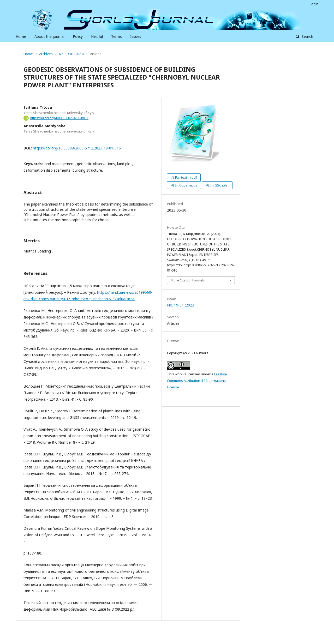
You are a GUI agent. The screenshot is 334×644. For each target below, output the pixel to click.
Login (314, 4)
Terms (117, 36)
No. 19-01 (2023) (71, 54)
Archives (46, 54)
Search (307, 36)
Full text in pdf (186, 177)
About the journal (49, 36)
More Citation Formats (188, 280)
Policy (78, 36)
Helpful (97, 36)
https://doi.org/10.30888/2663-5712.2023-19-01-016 (77, 148)
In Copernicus (186, 185)
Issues (136, 36)
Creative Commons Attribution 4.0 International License (197, 381)
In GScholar (219, 185)
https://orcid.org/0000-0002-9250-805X (59, 118)
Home (21, 36)
